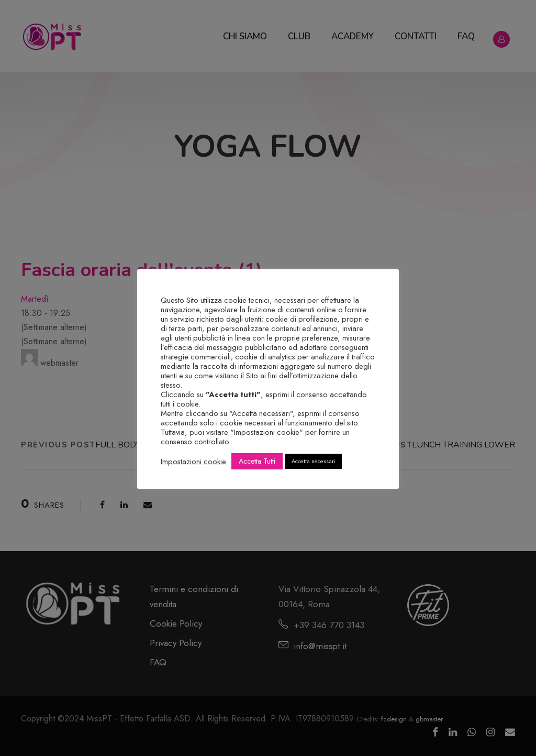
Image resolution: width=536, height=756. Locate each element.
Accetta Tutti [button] (257, 461)
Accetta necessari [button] (314, 461)
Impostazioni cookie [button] (193, 462)
